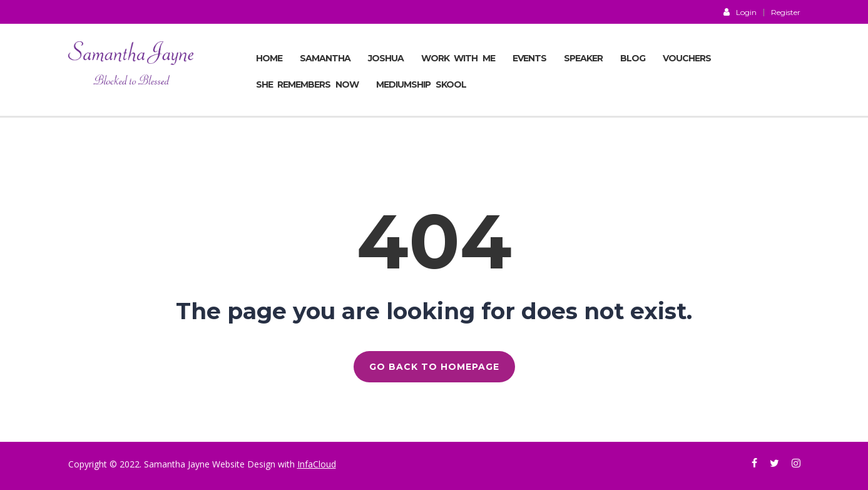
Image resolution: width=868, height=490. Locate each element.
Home (269, 58)
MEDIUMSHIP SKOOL (421, 84)
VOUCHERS (687, 58)
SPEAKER (583, 58)
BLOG (633, 58)
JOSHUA (386, 58)
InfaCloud (317, 464)
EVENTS (529, 58)
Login (740, 12)
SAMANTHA (325, 58)
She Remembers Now (308, 84)
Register (786, 13)
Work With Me (458, 58)
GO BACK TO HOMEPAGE (434, 367)
